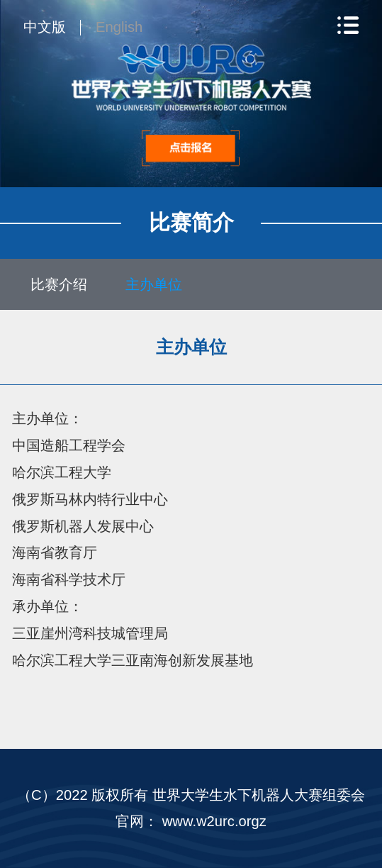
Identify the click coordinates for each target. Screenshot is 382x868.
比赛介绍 (59, 284)
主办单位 (154, 284)
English (119, 27)
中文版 (45, 27)
